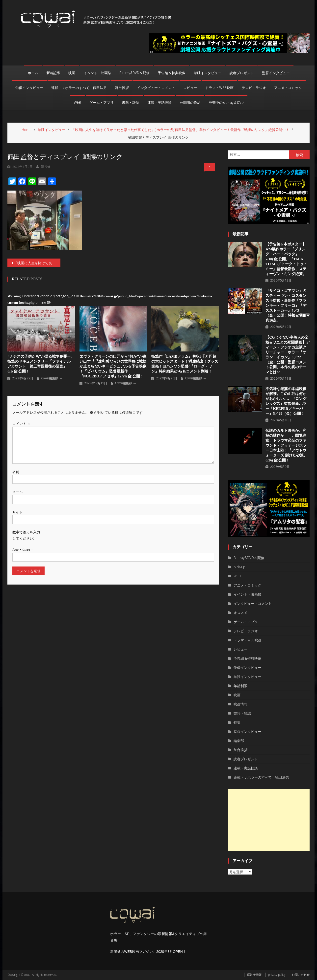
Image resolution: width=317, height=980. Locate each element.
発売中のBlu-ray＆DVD (226, 103)
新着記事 (53, 73)
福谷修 (46, 167)
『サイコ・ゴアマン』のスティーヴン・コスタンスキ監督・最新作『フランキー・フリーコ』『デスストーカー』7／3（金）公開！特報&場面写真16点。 (288, 305)
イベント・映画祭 (97, 73)
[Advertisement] (269, 820)
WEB (78, 103)
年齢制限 (240, 686)
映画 (72, 73)
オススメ (240, 613)
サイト (18, 512)
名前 (16, 472)
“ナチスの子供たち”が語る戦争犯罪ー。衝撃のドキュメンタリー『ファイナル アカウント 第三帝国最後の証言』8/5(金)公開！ (41, 364)
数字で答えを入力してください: (26, 535)
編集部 (239, 741)
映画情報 (240, 704)
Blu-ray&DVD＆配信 (134, 73)
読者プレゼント (242, 73)
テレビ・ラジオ (254, 88)
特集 (237, 722)
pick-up (239, 567)
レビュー (190, 88)
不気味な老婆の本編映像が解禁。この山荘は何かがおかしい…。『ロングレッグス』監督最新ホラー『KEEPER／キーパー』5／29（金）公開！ (286, 401)
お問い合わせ (301, 975)
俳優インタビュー (29, 88)
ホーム (33, 73)
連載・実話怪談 (159, 103)
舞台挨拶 (122, 88)
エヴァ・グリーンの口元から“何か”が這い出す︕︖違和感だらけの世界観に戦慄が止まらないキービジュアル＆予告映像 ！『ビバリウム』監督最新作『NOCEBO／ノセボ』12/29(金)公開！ (113, 366)
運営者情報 (254, 975)
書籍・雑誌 (131, 103)
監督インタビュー (276, 73)
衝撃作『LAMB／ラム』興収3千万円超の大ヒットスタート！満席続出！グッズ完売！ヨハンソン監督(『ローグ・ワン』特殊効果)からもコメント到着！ (185, 364)
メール (18, 492)
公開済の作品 (190, 103)
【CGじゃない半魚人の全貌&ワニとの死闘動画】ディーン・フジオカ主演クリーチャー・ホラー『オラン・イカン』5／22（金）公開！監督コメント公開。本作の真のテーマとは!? (288, 355)
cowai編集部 (50, 378)
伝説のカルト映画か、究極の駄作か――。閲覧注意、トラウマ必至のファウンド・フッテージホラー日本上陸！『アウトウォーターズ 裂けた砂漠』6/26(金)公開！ (286, 445)
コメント (22, 424)
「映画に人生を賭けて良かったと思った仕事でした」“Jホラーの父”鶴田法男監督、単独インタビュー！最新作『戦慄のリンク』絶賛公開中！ (37, 263)
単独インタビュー (208, 73)
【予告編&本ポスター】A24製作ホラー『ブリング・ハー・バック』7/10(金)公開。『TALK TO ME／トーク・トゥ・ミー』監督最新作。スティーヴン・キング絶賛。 (286, 259)
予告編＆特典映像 (172, 73)
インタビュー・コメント (156, 88)
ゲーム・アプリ (102, 103)
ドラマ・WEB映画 (219, 88)
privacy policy (277, 975)
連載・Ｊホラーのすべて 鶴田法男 (79, 88)
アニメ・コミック (288, 88)
